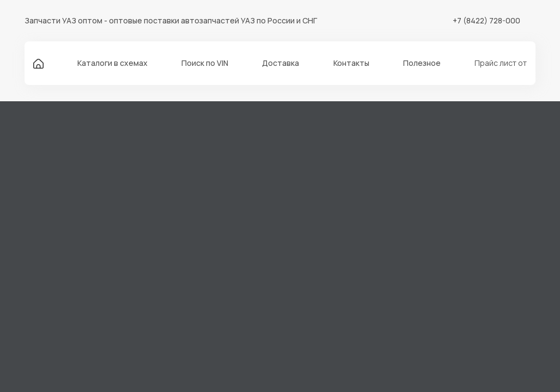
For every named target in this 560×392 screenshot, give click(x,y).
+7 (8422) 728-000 (486, 20)
